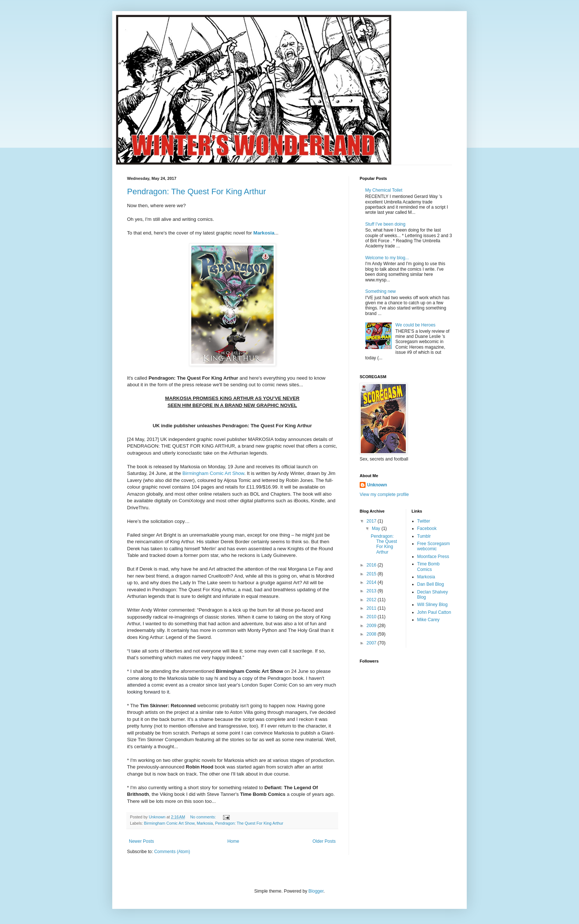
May (377, 528)
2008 (372, 634)
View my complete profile (384, 494)
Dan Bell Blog (431, 584)
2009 (372, 626)
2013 (372, 591)
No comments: (204, 817)
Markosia (264, 233)
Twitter (424, 521)
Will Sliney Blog (433, 605)
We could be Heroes (416, 325)
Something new (381, 291)
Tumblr (424, 536)
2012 (372, 600)
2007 (372, 643)
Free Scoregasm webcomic (434, 546)
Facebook (427, 528)
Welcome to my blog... (387, 258)
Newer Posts (141, 841)
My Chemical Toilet (384, 190)
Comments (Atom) (172, 852)
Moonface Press (433, 557)
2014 (372, 582)
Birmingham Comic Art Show (213, 473)
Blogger (316, 891)
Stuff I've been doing (385, 224)
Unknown (377, 485)
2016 (372, 565)
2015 (372, 574)
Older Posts (324, 841)
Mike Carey (429, 620)
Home (233, 841)
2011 (372, 608)
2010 (372, 617)
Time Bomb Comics (429, 567)
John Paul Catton (434, 612)
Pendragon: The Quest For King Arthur (196, 191)
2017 (372, 521)
